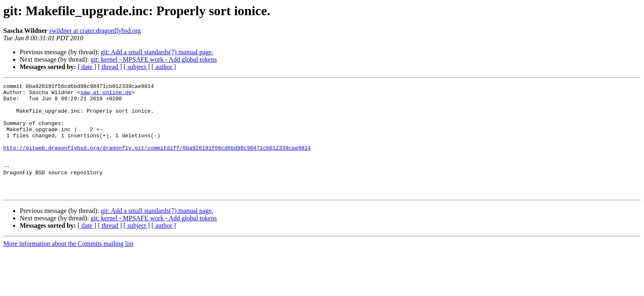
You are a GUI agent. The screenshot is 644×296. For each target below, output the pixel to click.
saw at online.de (106, 95)
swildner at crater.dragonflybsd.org (95, 31)
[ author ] (164, 67)
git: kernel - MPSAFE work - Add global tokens (154, 59)
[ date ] (87, 67)
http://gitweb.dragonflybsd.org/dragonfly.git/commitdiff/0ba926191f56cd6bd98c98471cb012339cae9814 (157, 161)
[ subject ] (137, 67)
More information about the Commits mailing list (68, 266)
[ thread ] (110, 67)
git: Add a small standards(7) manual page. (157, 52)
